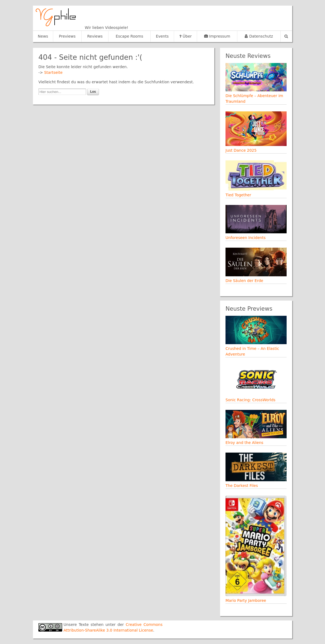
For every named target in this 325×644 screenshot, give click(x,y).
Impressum (217, 36)
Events (162, 36)
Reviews (95, 36)
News (43, 36)
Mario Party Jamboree (246, 600)
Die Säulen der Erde (244, 281)
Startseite (53, 72)
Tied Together (238, 195)
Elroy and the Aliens (244, 443)
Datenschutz (259, 36)
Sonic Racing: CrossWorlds (251, 400)
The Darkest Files (242, 486)
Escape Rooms (130, 36)
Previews (67, 36)
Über (185, 36)
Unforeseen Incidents (246, 238)
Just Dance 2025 (241, 150)
